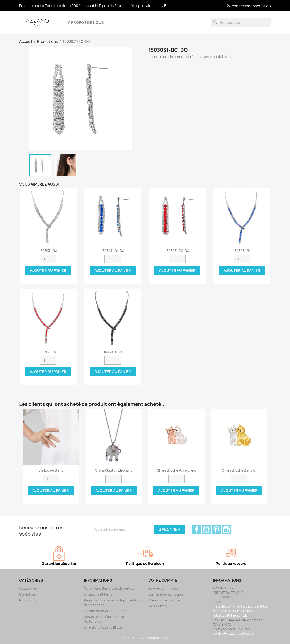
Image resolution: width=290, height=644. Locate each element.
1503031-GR (113, 352)
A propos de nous (86, 22)
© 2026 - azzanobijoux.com (145, 638)
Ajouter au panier (48, 270)
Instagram (226, 530)
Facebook (196, 530)
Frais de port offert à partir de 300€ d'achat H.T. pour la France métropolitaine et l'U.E (93, 6)
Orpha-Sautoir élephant (114, 470)
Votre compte (163, 580)
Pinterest (216, 530)
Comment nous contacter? (105, 611)
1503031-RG (48, 352)
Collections (28, 594)
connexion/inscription (166, 594)
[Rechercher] (241, 22)
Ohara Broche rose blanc (176, 470)
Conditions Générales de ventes (109, 588)
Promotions (28, 600)
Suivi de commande (163, 588)
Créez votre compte (164, 600)
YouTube (206, 530)
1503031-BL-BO (113, 251)
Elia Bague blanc (51, 470)
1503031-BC (48, 251)
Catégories (28, 588)
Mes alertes (158, 606)
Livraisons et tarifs (98, 594)
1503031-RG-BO (177, 251)
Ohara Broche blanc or (239, 470)
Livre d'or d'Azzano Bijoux (103, 627)
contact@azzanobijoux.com (235, 633)
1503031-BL (242, 251)
